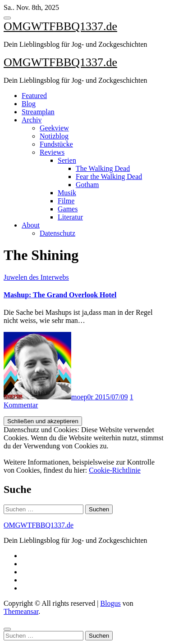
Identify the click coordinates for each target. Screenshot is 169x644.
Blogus (110, 603)
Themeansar (21, 611)
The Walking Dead (103, 168)
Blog (29, 104)
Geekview (54, 128)
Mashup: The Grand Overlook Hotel (60, 295)
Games (68, 209)
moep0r (49, 397)
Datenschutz (57, 233)
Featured (34, 96)
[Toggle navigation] (7, 18)
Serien (67, 160)
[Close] (7, 629)
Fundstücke (56, 144)
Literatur (70, 217)
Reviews (52, 152)
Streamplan (38, 112)
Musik (67, 193)
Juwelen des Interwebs (36, 277)
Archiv (32, 120)
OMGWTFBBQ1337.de (60, 26)
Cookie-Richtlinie (115, 470)
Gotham (87, 185)
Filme (66, 201)
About (31, 225)
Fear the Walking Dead (109, 177)
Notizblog (54, 136)
